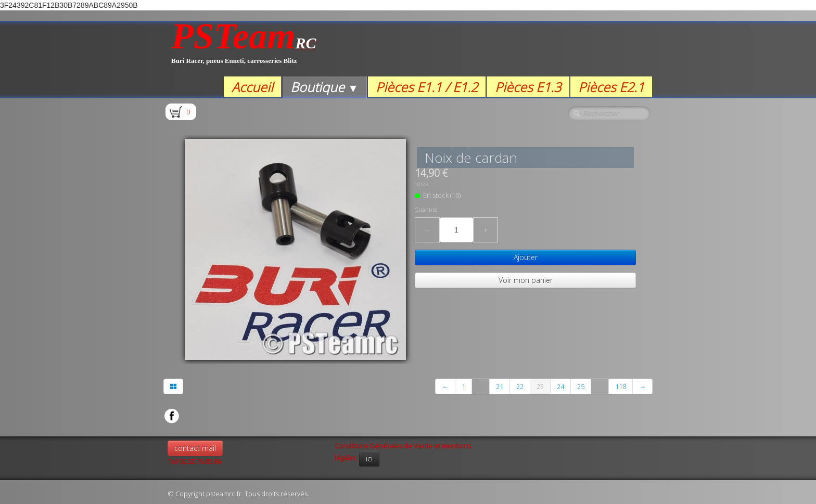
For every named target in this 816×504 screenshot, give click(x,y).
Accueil (252, 87)
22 (520, 386)
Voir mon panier (526, 280)
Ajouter (526, 257)
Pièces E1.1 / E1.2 (427, 87)
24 (560, 386)
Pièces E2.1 (611, 87)
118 (621, 386)
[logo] (244, 49)
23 (540, 386)
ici (369, 458)
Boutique (324, 87)
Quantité (426, 210)
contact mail (195, 448)
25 (581, 386)
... (481, 386)
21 (500, 386)
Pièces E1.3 (528, 87)
